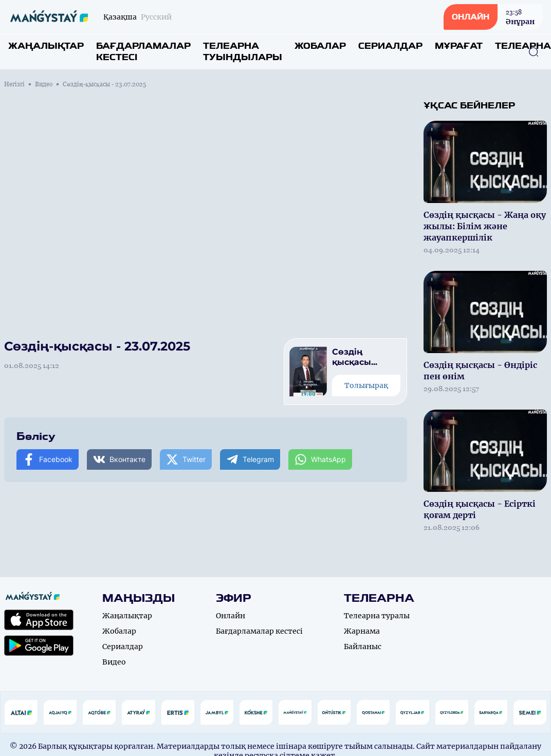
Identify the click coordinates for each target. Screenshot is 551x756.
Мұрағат (459, 46)
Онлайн (231, 616)
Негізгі (14, 84)
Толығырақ (366, 385)
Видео (44, 84)
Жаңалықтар (46, 46)
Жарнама (362, 631)
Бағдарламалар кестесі (143, 52)
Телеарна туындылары (243, 52)
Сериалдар (390, 46)
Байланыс (363, 647)
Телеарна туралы (377, 616)
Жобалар (320, 46)
